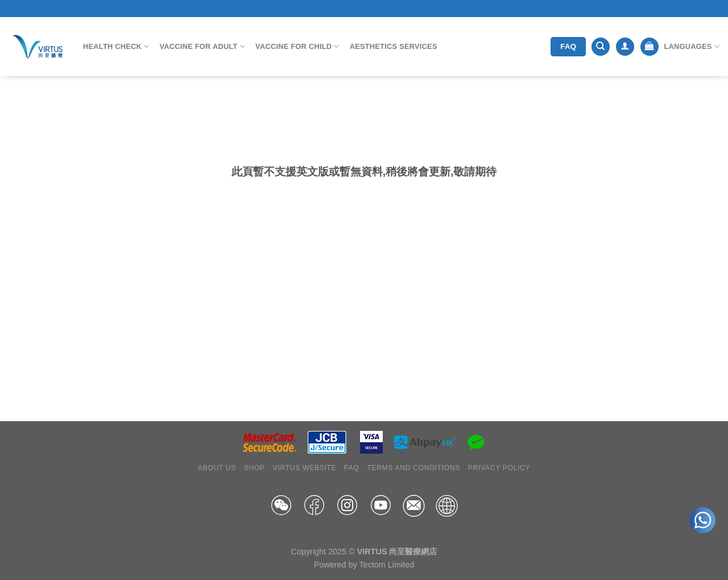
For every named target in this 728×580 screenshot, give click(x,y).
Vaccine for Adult (203, 46)
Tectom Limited (386, 565)
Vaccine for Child (297, 46)
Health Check (116, 46)
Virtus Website (305, 468)
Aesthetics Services (394, 46)
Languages (692, 46)
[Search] (601, 47)
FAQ (351, 468)
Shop (255, 468)
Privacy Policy (499, 468)
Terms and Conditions (413, 468)
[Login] (625, 47)
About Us (217, 468)
